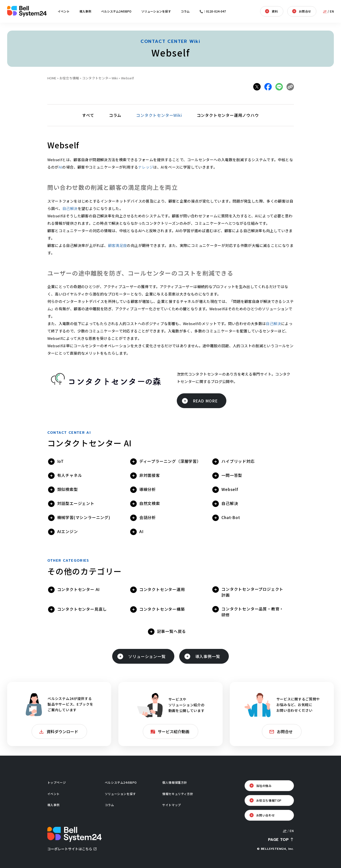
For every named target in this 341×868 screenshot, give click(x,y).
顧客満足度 (117, 245)
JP (325, 11)
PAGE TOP (278, 840)
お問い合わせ (266, 815)
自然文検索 (150, 503)
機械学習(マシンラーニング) (84, 517)
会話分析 (148, 517)
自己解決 (70, 208)
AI (61, 167)
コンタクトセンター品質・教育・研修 (252, 612)
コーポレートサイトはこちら (70, 849)
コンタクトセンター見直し (82, 609)
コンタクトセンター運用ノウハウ (228, 115)
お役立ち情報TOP (269, 800)
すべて (88, 115)
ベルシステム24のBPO (116, 11)
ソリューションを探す (156, 11)
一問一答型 (232, 475)
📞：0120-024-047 (213, 11)
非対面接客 (150, 475)
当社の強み (264, 786)
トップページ (57, 782)
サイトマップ (172, 805)
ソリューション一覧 (147, 656)
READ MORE (205, 401)
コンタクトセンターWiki (100, 78)
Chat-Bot (231, 517)
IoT (61, 461)
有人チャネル (70, 475)
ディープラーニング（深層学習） (170, 461)
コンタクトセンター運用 (162, 589)
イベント (64, 11)
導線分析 (148, 489)
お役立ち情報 (69, 78)
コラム (185, 11)
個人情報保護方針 (175, 782)
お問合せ (305, 11)
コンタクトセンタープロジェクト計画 (252, 592)
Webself (230, 489)
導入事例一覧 (208, 656)
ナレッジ (146, 167)
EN (332, 11)
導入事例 (85, 11)
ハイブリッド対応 (238, 461)
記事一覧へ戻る (172, 631)
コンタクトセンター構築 (162, 609)
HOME (52, 78)
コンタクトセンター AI (79, 589)
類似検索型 (68, 489)
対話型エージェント (76, 503)
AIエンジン (68, 531)
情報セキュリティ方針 (178, 794)
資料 (275, 11)
